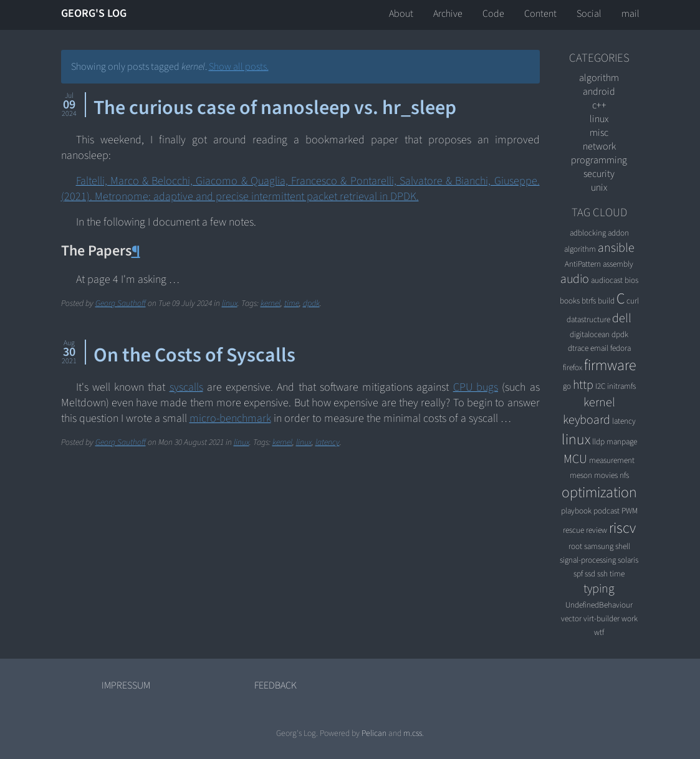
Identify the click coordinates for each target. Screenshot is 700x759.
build (606, 301)
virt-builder (602, 618)
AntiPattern (583, 264)
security (599, 174)
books (570, 301)
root (575, 546)
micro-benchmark (230, 418)
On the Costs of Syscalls (194, 355)
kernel (271, 303)
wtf (599, 632)
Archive (448, 14)
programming (599, 160)
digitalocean (590, 334)
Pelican (374, 733)
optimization (599, 493)
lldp (598, 442)
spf (578, 574)
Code (493, 14)
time (292, 303)
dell (622, 318)
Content (540, 14)
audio (575, 279)
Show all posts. (239, 67)
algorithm (599, 78)
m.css (413, 733)
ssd (590, 574)
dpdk (311, 303)
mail (630, 14)
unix (599, 188)
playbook (576, 511)
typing (599, 589)
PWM (630, 511)
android (599, 92)
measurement (612, 460)
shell (623, 546)
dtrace (578, 348)
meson (581, 475)
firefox (573, 367)
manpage (622, 442)
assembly (618, 264)
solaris (628, 560)
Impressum (126, 685)
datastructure (588, 319)
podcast (607, 511)
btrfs (589, 301)
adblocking (588, 233)
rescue (573, 530)
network (599, 146)
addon (618, 233)
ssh (602, 574)
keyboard (587, 420)
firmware (610, 365)
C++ (599, 105)
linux (230, 303)
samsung (599, 546)
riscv (622, 528)
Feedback (276, 685)
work (630, 618)
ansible (616, 248)
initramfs (621, 386)
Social (589, 14)
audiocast (607, 280)
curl (633, 301)
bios (631, 280)
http (583, 385)
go (567, 386)
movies (606, 475)
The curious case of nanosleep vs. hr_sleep (275, 108)
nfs (624, 475)
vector (571, 618)
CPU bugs (476, 387)
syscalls (186, 387)
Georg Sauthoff (121, 303)
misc (599, 133)
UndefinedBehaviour (599, 605)
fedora (621, 348)
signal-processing (588, 560)
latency (328, 442)
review (597, 530)
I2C (600, 386)
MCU (575, 459)
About (401, 14)
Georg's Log (94, 13)
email (599, 348)
